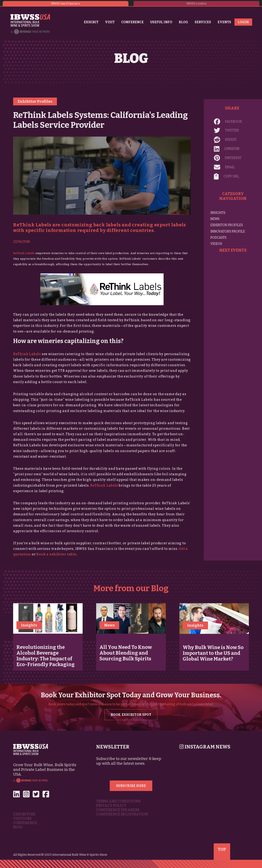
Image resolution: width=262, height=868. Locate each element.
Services (203, 22)
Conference (132, 22)
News (215, 219)
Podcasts (218, 238)
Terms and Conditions (118, 801)
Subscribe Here (131, 786)
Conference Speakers (118, 810)
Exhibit (91, 22)
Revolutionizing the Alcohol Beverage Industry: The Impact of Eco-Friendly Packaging (46, 656)
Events (224, 22)
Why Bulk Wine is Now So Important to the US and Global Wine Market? (213, 653)
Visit (110, 22)
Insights (218, 213)
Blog (183, 22)
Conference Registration (122, 814)
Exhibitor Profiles (35, 101)
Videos (216, 244)
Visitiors (22, 819)
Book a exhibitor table (56, 554)
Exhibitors (24, 814)
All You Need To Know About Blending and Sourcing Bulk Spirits (126, 653)
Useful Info (161, 22)
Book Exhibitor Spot (131, 715)
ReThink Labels (24, 253)
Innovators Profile (228, 231)
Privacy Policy (111, 806)
